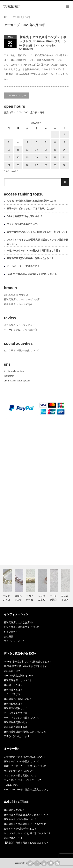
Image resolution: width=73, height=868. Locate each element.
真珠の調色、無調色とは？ (18, 699)
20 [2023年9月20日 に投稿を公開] (36, 157)
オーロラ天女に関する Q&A (18, 676)
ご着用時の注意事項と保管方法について (25, 757)
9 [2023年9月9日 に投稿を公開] (64, 142)
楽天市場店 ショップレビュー (19, 325)
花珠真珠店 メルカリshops (18, 304)
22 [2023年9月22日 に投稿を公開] (55, 157)
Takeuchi (28, 49)
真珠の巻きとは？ (13, 690)
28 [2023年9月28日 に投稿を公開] (46, 165)
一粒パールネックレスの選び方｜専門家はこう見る (34, 251)
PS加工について (12, 785)
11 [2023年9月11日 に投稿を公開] (18, 150)
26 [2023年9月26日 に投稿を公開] (27, 165)
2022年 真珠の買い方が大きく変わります (26, 666)
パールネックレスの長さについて (21, 718)
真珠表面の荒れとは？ (16, 708)
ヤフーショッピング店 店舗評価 (21, 330)
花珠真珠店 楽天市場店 (16, 295)
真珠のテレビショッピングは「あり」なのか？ (31, 209)
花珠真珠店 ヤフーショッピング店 (22, 299)
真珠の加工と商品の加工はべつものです (25, 824)
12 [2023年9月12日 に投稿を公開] (27, 150)
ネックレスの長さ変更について (20, 776)
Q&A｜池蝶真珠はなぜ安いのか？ (25, 216)
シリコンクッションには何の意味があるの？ (27, 833)
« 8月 (7, 171)
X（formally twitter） (15, 371)
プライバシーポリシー (16, 641)
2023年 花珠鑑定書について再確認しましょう (28, 662)
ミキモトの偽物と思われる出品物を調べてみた (31, 201)
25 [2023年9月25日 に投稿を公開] (18, 165)
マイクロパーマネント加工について (23, 780)
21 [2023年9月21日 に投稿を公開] (46, 157)
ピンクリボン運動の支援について (21, 350)
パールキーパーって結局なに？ (23, 266)
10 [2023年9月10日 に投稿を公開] (9, 150)
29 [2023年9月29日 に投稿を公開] (55, 165)
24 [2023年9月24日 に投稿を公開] (9, 165)
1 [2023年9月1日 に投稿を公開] (55, 134)
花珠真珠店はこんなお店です (19, 622)
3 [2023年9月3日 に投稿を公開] (9, 142)
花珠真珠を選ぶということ (18, 680)
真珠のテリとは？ (13, 685)
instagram (9, 376)
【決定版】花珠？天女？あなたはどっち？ (26, 843)
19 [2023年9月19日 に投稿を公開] (27, 157)
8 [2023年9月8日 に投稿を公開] (55, 142)
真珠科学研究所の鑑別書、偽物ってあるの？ (30, 258)
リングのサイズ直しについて (19, 771)
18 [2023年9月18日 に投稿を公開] (18, 157)
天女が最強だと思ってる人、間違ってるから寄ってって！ (37, 232)
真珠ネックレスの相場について (20, 819)
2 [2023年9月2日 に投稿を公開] (64, 134)
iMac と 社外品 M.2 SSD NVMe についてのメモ (32, 274)
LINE (51, 863)
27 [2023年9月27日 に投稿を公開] (36, 165)
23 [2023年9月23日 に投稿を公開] (64, 157)
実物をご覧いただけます (17, 736)
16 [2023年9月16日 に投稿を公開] (64, 150)
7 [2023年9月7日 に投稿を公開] (46, 142)
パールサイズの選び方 (16, 713)
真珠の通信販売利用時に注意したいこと (25, 732)
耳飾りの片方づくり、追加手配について (25, 766)
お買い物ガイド (12, 632)
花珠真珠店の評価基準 (16, 727)
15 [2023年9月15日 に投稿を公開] (55, 150)
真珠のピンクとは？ (14, 810)
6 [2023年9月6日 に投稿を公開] (36, 142)
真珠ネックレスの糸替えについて (21, 761)
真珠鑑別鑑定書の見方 (16, 722)
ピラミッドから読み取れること (20, 829)
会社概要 (9, 636)
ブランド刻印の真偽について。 (23, 224)
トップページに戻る (16, 95)
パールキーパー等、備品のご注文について (26, 790)
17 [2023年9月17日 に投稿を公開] (9, 157)
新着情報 (28, 46)
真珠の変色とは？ (13, 704)
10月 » (15, 171)
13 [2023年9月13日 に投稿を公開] (36, 150)
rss (57, 863)
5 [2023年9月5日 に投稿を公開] (27, 142)
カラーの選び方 (12, 694)
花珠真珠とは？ (12, 671)
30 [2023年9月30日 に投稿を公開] (64, 165)
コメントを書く (48, 46)
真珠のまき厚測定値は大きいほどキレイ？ (26, 815)
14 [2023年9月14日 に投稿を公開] (46, 150)
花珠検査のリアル (13, 838)
